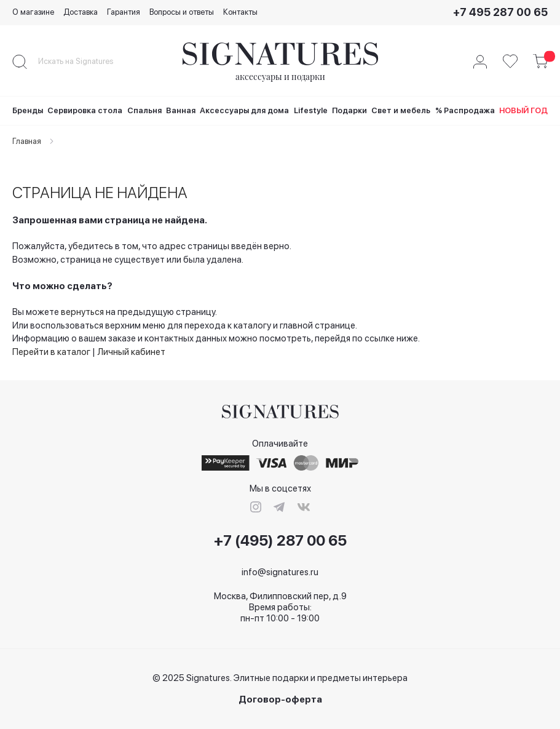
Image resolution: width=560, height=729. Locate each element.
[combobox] (86, 62)
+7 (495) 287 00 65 (280, 541)
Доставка (81, 12)
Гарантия (124, 12)
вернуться (82, 312)
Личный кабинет (131, 352)
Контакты (240, 12)
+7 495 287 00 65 (500, 12)
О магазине (33, 12)
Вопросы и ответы (182, 12)
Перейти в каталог (51, 352)
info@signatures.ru (280, 572)
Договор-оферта (280, 700)
